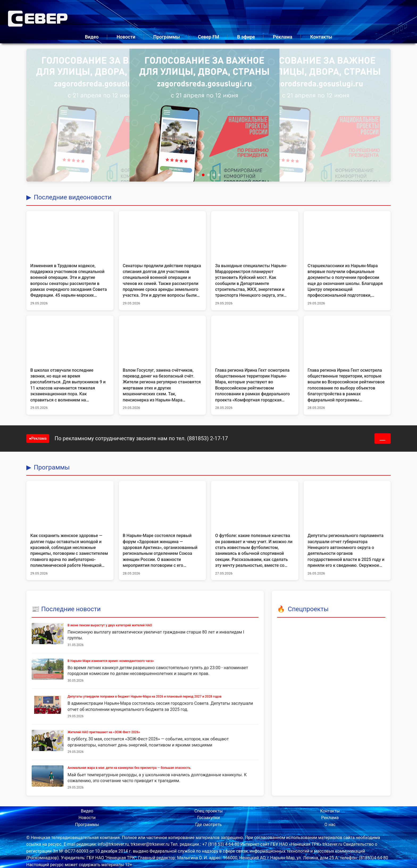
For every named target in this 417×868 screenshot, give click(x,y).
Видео (92, 37)
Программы (166, 37)
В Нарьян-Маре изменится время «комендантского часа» (111, 661)
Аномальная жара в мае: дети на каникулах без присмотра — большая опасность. (129, 768)
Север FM (208, 37)
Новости (126, 37)
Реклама (283, 37)
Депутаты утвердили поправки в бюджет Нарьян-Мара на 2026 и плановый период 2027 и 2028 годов (145, 697)
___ (383, 439)
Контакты (321, 37)
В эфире (246, 37)
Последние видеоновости (73, 197)
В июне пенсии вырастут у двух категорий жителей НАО (110, 625)
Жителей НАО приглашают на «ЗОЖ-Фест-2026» (104, 732)
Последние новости (71, 609)
